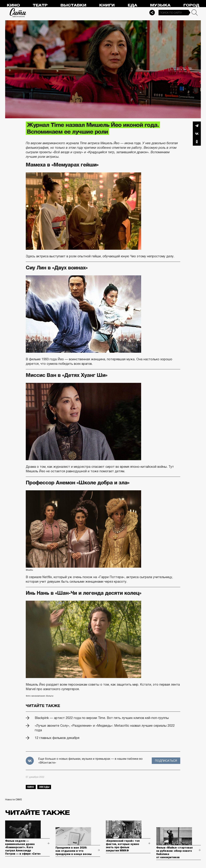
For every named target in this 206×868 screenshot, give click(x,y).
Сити (18, 13)
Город (191, 5)
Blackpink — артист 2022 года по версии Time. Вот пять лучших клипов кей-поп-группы (102, 718)
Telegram (197, 126)
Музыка (160, 5)
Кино (13, 5)
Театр (40, 5)
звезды (44, 787)
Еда (132, 5)
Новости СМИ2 (14, 800)
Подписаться (166, 761)
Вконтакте (197, 134)
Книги (107, 5)
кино (31, 787)
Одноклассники (197, 142)
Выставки (73, 5)
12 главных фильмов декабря (57, 738)
